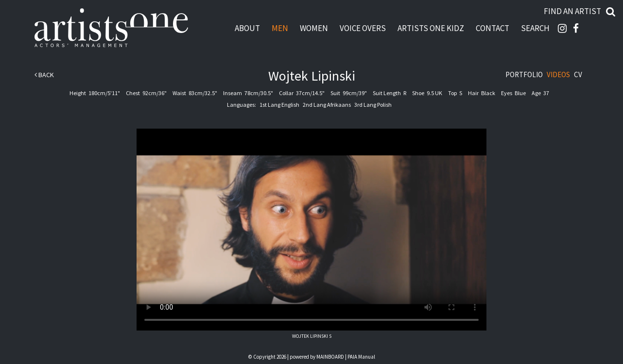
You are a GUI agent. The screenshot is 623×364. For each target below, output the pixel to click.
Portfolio (524, 74)
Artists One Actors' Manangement (111, 28)
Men (280, 28)
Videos (558, 74)
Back (44, 75)
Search (535, 28)
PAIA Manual (361, 357)
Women (314, 28)
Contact (493, 28)
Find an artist (572, 11)
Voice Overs (363, 28)
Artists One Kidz (431, 28)
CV (578, 74)
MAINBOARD (330, 357)
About (247, 28)
